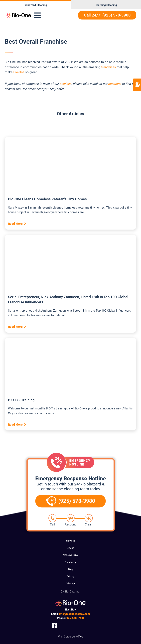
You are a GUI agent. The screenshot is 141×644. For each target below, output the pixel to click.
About (71, 548)
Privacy (71, 576)
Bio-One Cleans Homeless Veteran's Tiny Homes (47, 199)
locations (115, 84)
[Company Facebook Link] (54, 625)
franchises (109, 67)
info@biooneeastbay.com (75, 614)
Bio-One (19, 72)
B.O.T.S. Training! (22, 400)
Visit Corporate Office (70, 637)
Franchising (70, 562)
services (65, 84)
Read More (15, 224)
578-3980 (75, 618)
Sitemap (70, 583)
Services (70, 541)
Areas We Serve (70, 555)
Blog (71, 569)
